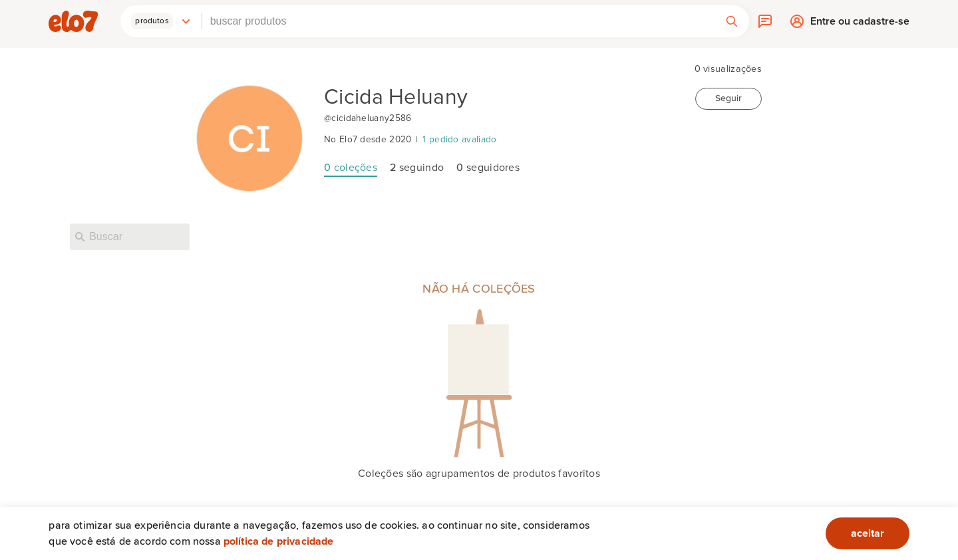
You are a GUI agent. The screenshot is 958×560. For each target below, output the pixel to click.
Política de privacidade (279, 541)
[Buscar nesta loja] (130, 237)
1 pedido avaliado (459, 140)
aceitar (868, 533)
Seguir (728, 98)
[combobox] (458, 21)
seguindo (417, 168)
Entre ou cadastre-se (860, 24)
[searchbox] (458, 21)
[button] (161, 21)
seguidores (488, 168)
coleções (351, 168)
